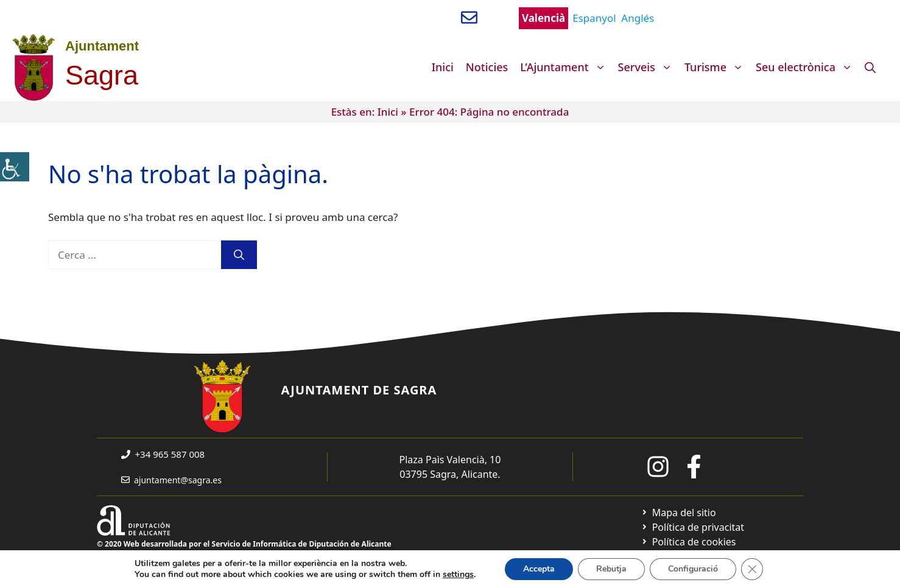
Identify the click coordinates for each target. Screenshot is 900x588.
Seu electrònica (807, 67)
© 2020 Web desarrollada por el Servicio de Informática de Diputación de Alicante (244, 544)
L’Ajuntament (566, 67)
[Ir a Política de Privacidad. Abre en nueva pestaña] (693, 527)
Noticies (487, 67)
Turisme (717, 67)
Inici (443, 67)
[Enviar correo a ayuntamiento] (469, 17)
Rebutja (611, 569)
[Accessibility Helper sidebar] (15, 167)
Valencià (543, 18)
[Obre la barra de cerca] (870, 67)
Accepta (539, 569)
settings (458, 575)
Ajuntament (102, 46)
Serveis (648, 67)
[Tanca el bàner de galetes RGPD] (752, 569)
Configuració (693, 569)
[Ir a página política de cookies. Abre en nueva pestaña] (688, 542)
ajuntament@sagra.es (178, 480)
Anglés (638, 18)
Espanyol (594, 18)
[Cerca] (239, 255)
